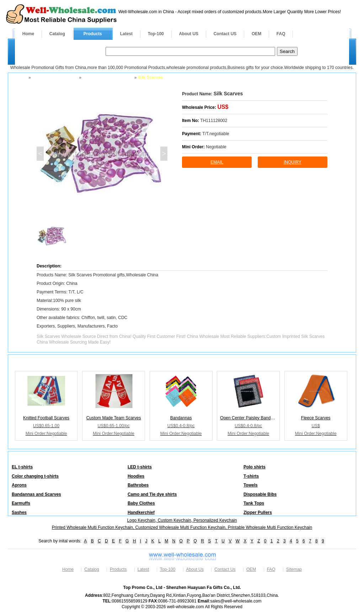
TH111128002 (214, 121)
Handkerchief (141, 513)
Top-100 (156, 34)
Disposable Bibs (260, 494)
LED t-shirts (140, 467)
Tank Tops (254, 503)
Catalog (57, 34)
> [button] (164, 154)
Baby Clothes (141, 503)
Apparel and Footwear (54, 78)
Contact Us (225, 569)
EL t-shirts (22, 467)
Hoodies (136, 476)
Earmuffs (21, 503)
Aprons (19, 485)
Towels (251, 485)
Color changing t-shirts (35, 476)
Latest (126, 34)
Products (93, 34)
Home (28, 34)
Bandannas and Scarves (107, 78)
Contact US (225, 34)
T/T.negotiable (216, 134)
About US (189, 34)
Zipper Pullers (258, 513)
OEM (256, 34)
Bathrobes (138, 485)
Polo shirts (255, 467)
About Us (195, 569)
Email (217, 162)
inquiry (293, 162)
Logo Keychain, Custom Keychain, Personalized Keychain (182, 520)
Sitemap (294, 569)
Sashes (19, 513)
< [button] (40, 154)
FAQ (281, 34)
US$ (223, 107)
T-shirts (251, 476)
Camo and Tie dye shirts (152, 494)
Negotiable (216, 147)
